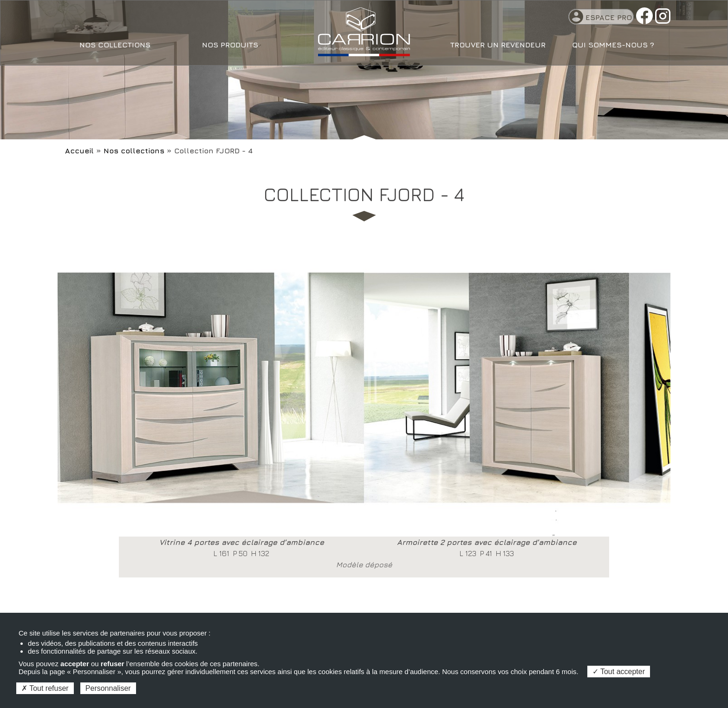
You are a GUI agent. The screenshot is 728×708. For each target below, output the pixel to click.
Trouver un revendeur (498, 45)
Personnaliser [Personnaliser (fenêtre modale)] (108, 688)
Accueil (79, 151)
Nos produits (230, 45)
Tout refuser (45, 688)
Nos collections (115, 45)
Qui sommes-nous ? (613, 45)
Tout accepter (619, 672)
